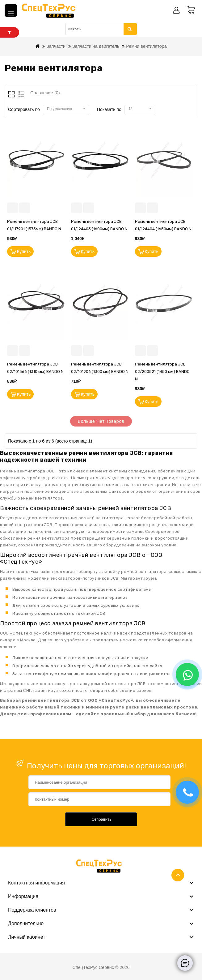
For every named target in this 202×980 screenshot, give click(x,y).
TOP (178, 875)
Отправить (101, 819)
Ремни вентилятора (146, 46)
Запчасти (56, 46)
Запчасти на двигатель (96, 46)
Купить (24, 251)
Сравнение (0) (45, 93)
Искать (130, 29)
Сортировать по (24, 109)
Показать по (109, 109)
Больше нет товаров (101, 421)
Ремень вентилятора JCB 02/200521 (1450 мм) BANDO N (162, 372)
